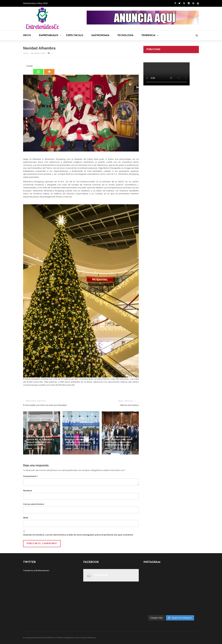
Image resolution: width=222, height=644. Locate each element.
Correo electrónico (34, 504)
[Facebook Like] (25, 67)
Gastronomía (100, 35)
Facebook (101, 575)
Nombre (28, 491)
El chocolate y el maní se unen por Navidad (45, 405)
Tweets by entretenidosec (36, 570)
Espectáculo (75, 35)
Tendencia (150, 35)
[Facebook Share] (24, 67)
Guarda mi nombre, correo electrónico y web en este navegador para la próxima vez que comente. (78, 535)
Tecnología (125, 35)
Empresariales (50, 35)
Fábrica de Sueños (129, 405)
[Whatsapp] (38, 69)
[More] (49, 69)
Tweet (29, 66)
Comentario (31, 476)
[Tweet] (25, 67)
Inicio (27, 35)
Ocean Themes (88, 638)
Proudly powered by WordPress (39, 638)
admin (26, 53)
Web (26, 518)
